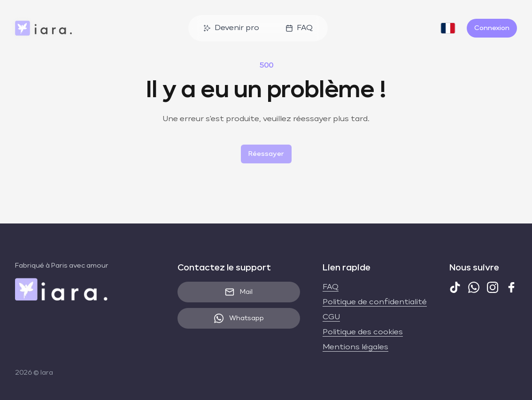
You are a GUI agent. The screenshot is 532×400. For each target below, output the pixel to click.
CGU (331, 317)
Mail (239, 292)
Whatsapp (239, 318)
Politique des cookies (363, 332)
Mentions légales (355, 347)
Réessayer (266, 154)
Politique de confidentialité (375, 302)
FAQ (299, 28)
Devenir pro (231, 28)
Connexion (492, 28)
